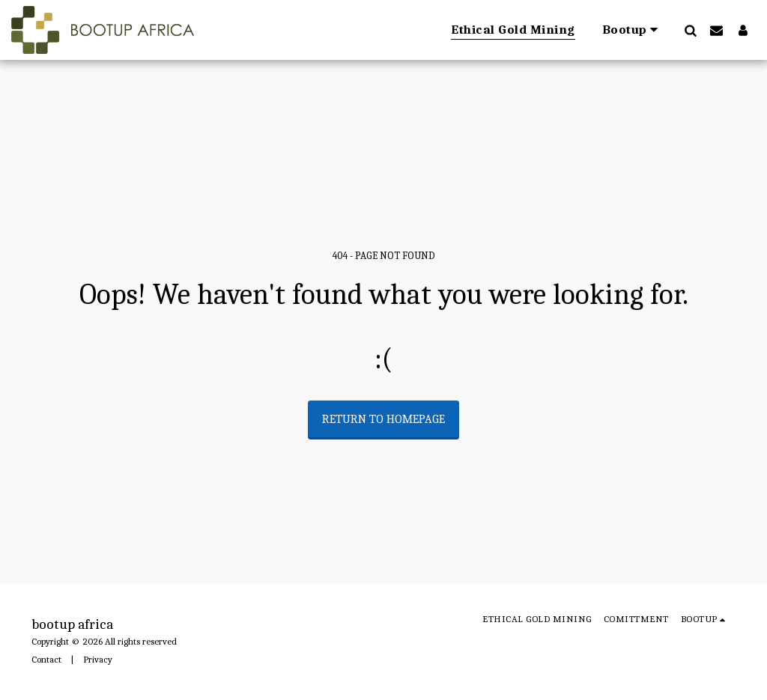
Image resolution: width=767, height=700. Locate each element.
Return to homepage (383, 419)
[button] (633, 30)
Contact (46, 659)
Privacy (98, 659)
